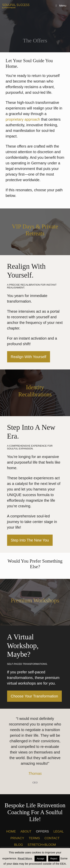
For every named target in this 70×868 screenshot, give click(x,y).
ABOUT (26, 831)
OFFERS (42, 831)
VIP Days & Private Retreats (35, 230)
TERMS (34, 838)
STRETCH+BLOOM (42, 845)
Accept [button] (41, 859)
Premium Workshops (35, 600)
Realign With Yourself (29, 357)
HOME (11, 831)
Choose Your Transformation (35, 696)
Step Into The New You (30, 540)
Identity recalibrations (35, 391)
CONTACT (52, 838)
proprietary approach (23, 119)
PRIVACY (17, 838)
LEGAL (59, 831)
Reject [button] (54, 859)
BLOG (19, 845)
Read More (25, 858)
